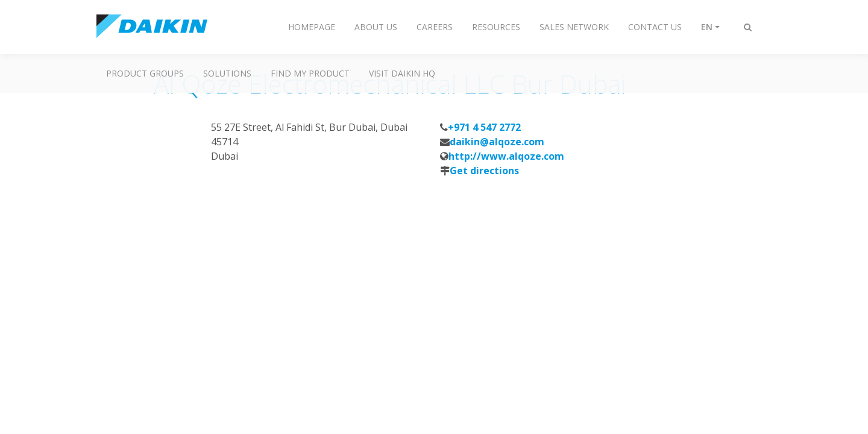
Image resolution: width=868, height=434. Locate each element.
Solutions (227, 73)
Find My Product (310, 73)
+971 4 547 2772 (484, 127)
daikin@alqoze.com (497, 142)
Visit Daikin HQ (402, 73)
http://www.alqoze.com (506, 156)
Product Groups (145, 73)
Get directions (484, 171)
